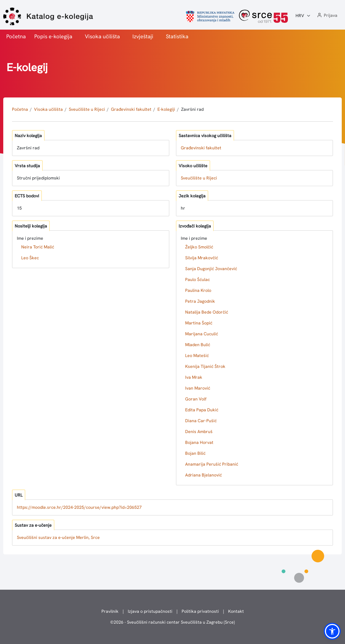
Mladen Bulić (198, 345)
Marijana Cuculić (202, 334)
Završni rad (192, 109)
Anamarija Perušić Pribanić (212, 464)
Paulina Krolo (198, 290)
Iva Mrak (194, 377)
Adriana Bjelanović (203, 475)
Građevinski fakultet (131, 109)
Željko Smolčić (199, 247)
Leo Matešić (197, 356)
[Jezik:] (303, 16)
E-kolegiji (166, 109)
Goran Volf (196, 399)
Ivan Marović (198, 388)
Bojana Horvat (199, 442)
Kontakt (236, 611)
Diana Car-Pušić (201, 421)
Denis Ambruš (199, 432)
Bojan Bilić (195, 453)
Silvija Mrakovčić (202, 258)
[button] (327, 16)
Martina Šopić (199, 323)
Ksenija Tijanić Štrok (205, 366)
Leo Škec (30, 258)
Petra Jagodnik (200, 301)
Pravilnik (110, 611)
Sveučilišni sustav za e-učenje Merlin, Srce (58, 537)
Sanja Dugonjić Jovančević (211, 269)
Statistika (177, 36)
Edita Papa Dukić (202, 410)
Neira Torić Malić (38, 247)
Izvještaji (143, 36)
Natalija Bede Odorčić (207, 312)
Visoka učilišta (102, 36)
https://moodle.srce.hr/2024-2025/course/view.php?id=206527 (79, 507)
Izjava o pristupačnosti (150, 611)
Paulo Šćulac (198, 280)
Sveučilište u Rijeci (87, 109)
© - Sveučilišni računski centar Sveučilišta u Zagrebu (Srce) (172, 622)
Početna (16, 36)
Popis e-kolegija (53, 36)
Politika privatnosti (200, 611)
